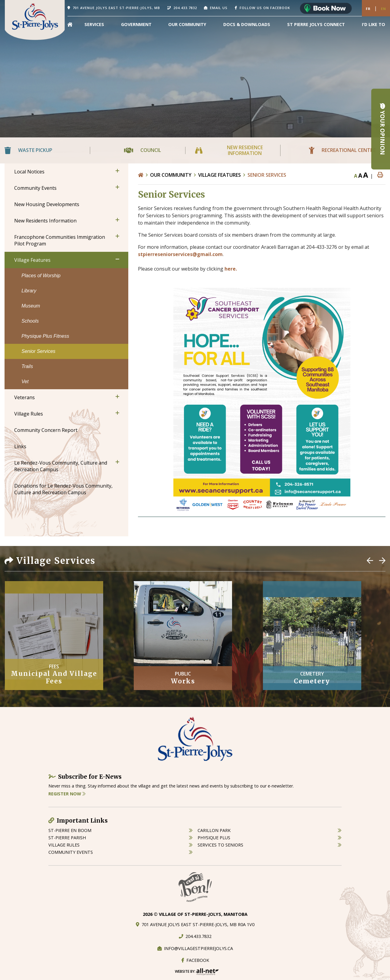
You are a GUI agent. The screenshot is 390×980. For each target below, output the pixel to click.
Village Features (220, 175)
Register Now (67, 794)
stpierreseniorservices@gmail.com (180, 254)
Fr (368, 9)
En (383, 9)
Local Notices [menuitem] (29, 172)
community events (71, 852)
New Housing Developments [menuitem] (47, 204)
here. (231, 269)
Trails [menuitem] (27, 366)
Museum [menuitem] (31, 306)
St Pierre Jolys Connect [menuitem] (316, 24)
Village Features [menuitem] (32, 260)
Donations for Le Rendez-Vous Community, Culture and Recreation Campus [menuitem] (63, 489)
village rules (64, 845)
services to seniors (220, 845)
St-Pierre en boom (70, 830)
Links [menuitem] (20, 446)
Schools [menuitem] (30, 321)
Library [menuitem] (29, 291)
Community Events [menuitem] (35, 188)
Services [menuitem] (94, 24)
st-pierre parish (67, 838)
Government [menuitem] (136, 24)
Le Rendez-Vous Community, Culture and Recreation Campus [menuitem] (61, 466)
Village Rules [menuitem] (29, 414)
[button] (117, 171)
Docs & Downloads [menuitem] (247, 24)
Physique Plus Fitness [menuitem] (45, 336)
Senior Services (267, 175)
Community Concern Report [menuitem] (46, 430)
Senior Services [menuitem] (38, 351)
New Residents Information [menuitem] (45, 221)
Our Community (171, 175)
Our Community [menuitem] (187, 24)
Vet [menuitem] (25, 381)
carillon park (214, 830)
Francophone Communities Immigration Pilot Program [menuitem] (60, 240)
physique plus (214, 838)
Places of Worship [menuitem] (41, 276)
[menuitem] (70, 25)
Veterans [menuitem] (25, 397)
